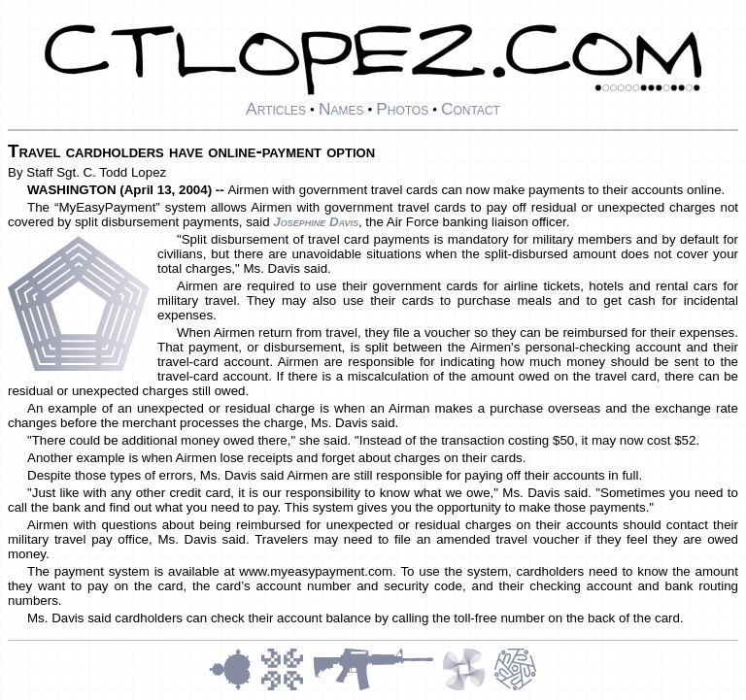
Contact (471, 109)
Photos (402, 109)
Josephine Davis (316, 222)
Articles (276, 109)
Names (341, 109)
